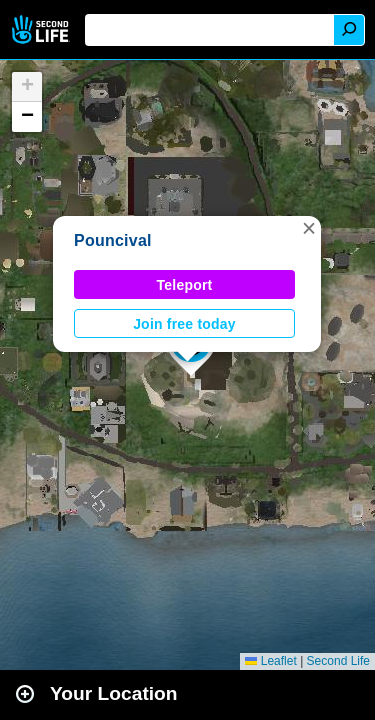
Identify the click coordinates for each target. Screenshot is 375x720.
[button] (309, 228)
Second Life (42, 29)
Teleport (185, 285)
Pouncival (113, 240)
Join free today (184, 324)
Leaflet (270, 661)
